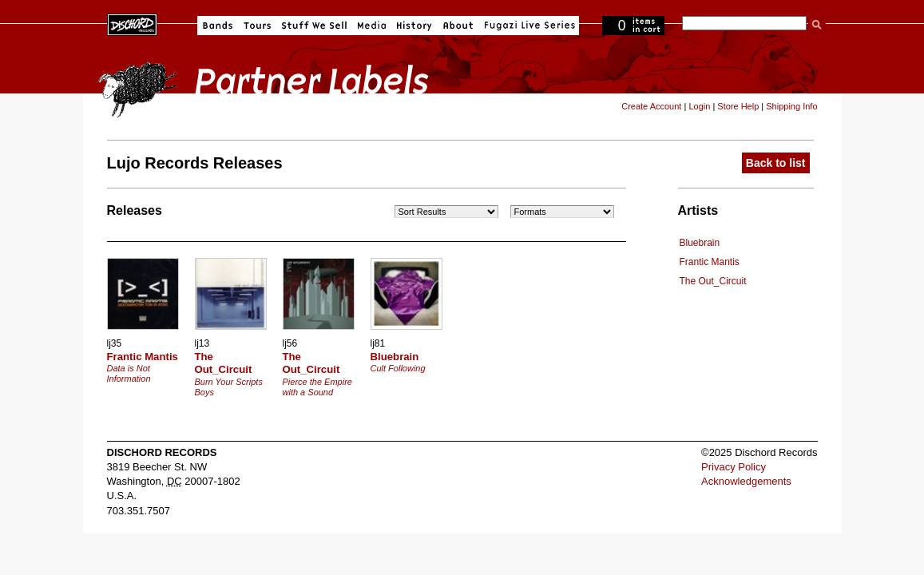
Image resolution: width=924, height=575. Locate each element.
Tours (257, 26)
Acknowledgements (746, 481)
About (458, 26)
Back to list (776, 163)
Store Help (738, 106)
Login (699, 106)
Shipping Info (791, 106)
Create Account (651, 106)
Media (372, 26)
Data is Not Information (129, 373)
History (414, 26)
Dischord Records (132, 23)
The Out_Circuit (713, 281)
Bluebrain (700, 243)
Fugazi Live (528, 26)
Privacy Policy (734, 467)
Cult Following (398, 368)
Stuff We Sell (314, 26)
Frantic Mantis (710, 262)
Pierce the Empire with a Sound (317, 387)
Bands (218, 26)
